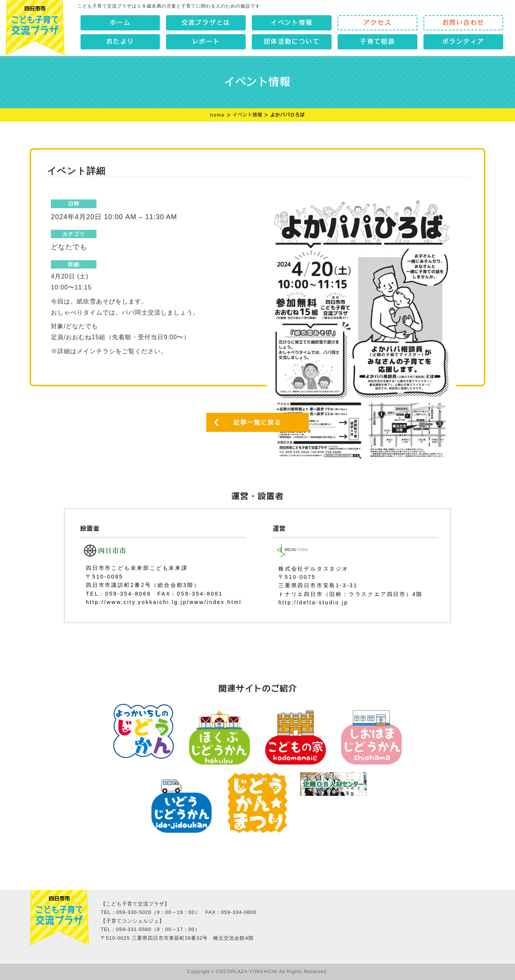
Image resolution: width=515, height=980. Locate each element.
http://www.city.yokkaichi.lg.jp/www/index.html (164, 602)
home (217, 115)
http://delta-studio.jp (313, 602)
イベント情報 (248, 115)
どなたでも (69, 247)
